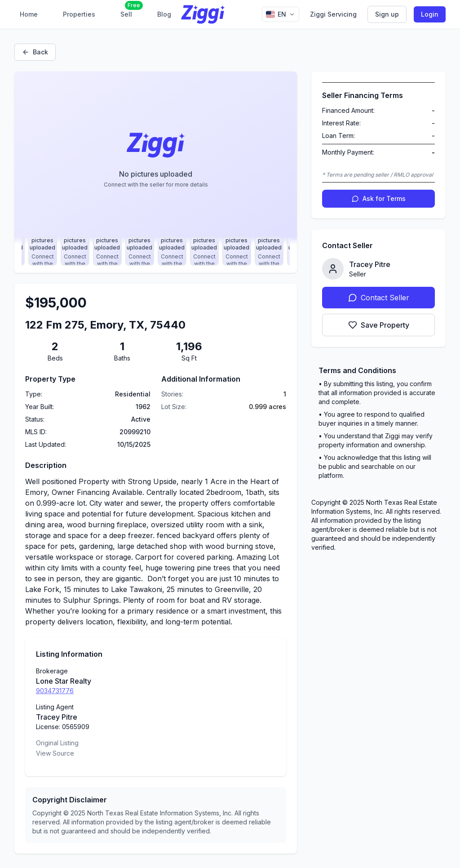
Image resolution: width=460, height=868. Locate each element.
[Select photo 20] (140, 251)
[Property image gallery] (156, 158)
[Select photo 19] (107, 251)
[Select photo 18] (75, 251)
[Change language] (281, 14)
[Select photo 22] (204, 251)
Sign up (387, 14)
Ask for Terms (379, 198)
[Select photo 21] (172, 251)
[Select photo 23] (237, 251)
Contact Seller (379, 298)
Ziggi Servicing (333, 14)
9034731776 (55, 691)
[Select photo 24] (269, 251)
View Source (55, 753)
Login (430, 14)
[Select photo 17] (43, 251)
